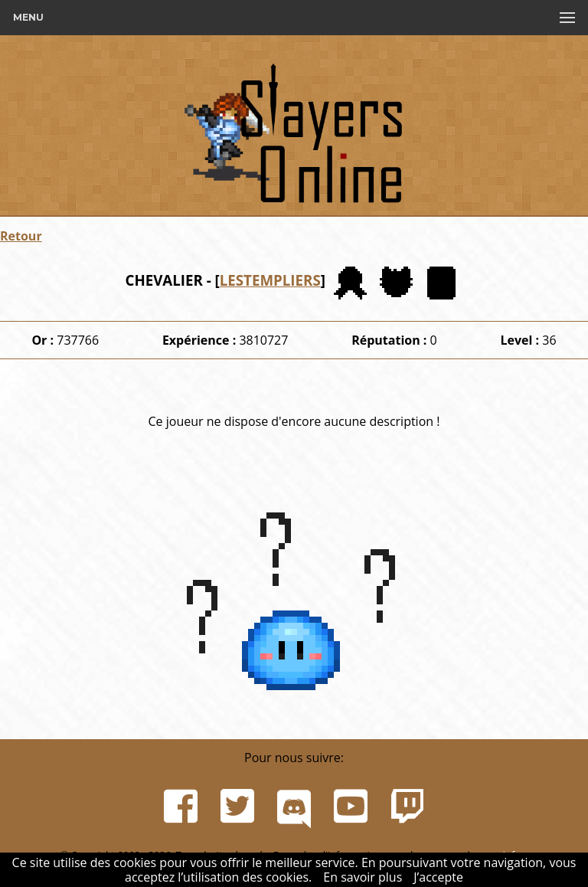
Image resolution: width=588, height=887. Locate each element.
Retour (21, 236)
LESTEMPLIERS (270, 280)
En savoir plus (363, 877)
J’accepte (438, 877)
